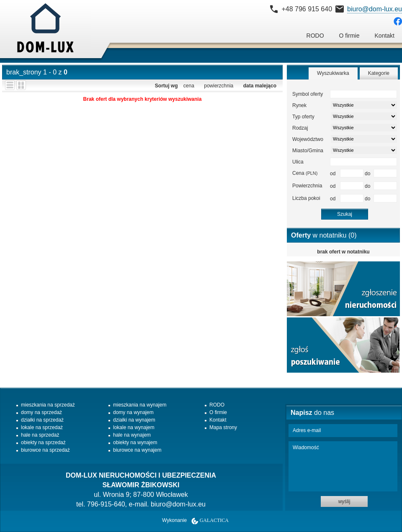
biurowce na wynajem (137, 450)
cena (189, 86)
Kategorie (379, 73)
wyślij (344, 501)
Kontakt (385, 36)
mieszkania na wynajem (140, 405)
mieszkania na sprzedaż (48, 405)
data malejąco (260, 86)
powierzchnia (219, 86)
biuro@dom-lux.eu (375, 9)
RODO (315, 36)
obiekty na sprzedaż (43, 442)
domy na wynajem (133, 412)
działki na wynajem (134, 420)
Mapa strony (223, 427)
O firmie (349, 36)
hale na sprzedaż (40, 435)
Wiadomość (343, 466)
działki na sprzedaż (42, 420)
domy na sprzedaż (41, 412)
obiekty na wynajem (135, 442)
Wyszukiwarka (333, 73)
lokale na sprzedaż (42, 427)
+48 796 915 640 (307, 9)
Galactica (214, 520)
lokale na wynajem (134, 427)
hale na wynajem (132, 435)
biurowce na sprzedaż (45, 450)
